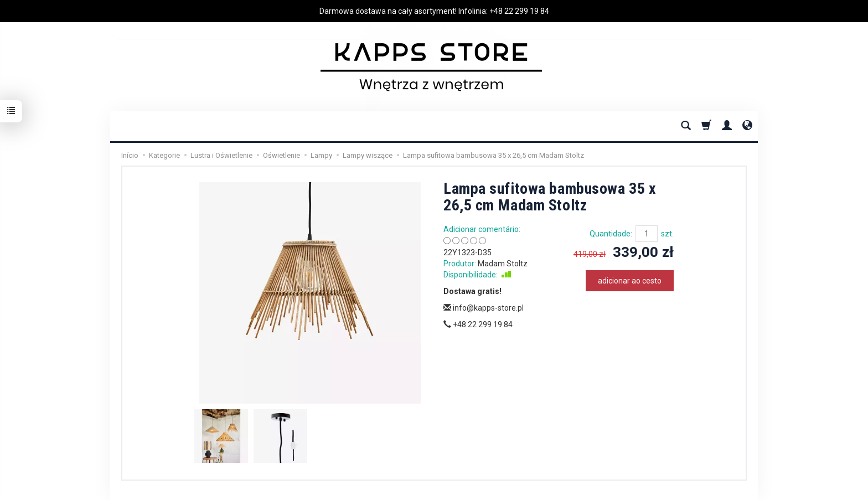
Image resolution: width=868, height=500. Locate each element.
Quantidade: (611, 234)
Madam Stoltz (503, 264)
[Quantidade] (647, 234)
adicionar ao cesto (630, 281)
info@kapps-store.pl (484, 308)
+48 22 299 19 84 (519, 11)
